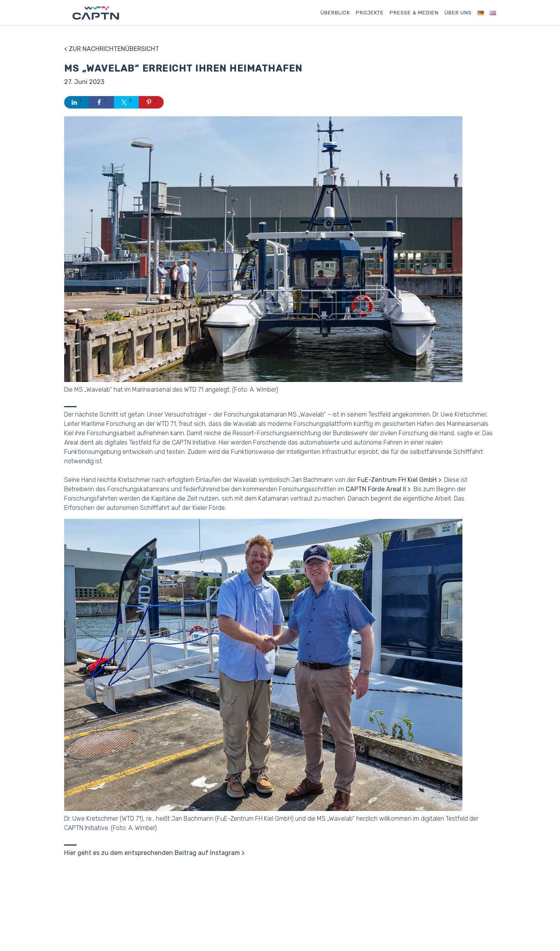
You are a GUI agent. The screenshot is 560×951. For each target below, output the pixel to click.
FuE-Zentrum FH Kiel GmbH (397, 480)
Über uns (458, 13)
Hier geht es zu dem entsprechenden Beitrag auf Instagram (152, 853)
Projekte (370, 13)
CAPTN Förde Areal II (376, 489)
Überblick (335, 13)
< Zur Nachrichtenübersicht (112, 49)
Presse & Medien (414, 13)
